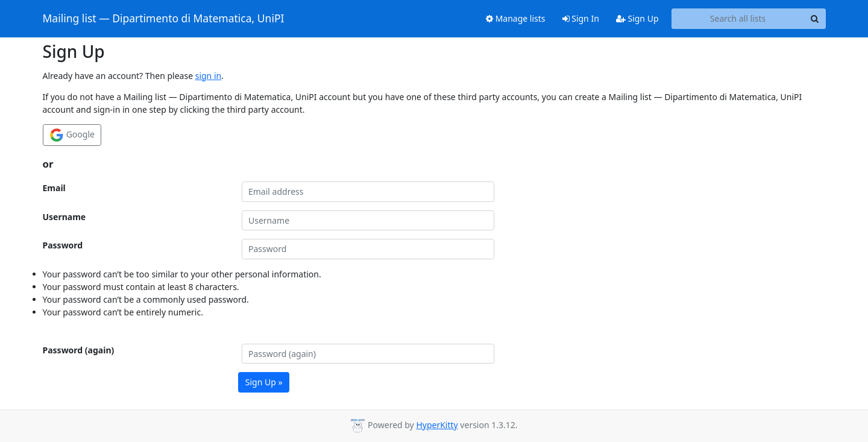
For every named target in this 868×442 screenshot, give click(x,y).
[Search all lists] (738, 19)
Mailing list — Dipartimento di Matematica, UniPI (164, 19)
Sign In (581, 18)
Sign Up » (264, 382)
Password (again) (79, 350)
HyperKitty (437, 425)
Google (72, 135)
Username (64, 217)
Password (63, 245)
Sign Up (637, 18)
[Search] (815, 19)
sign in (208, 76)
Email (54, 188)
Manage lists (516, 18)
